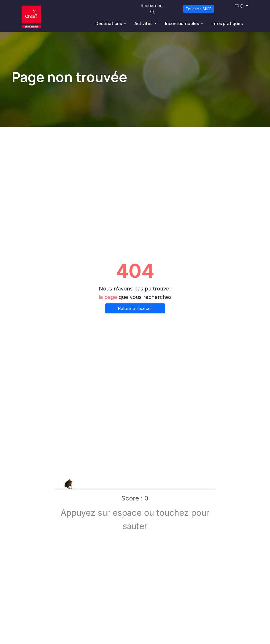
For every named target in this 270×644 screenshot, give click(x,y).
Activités (144, 23)
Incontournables (182, 23)
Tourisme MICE (199, 9)
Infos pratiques (227, 23)
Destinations (109, 23)
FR (239, 6)
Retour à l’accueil (135, 308)
